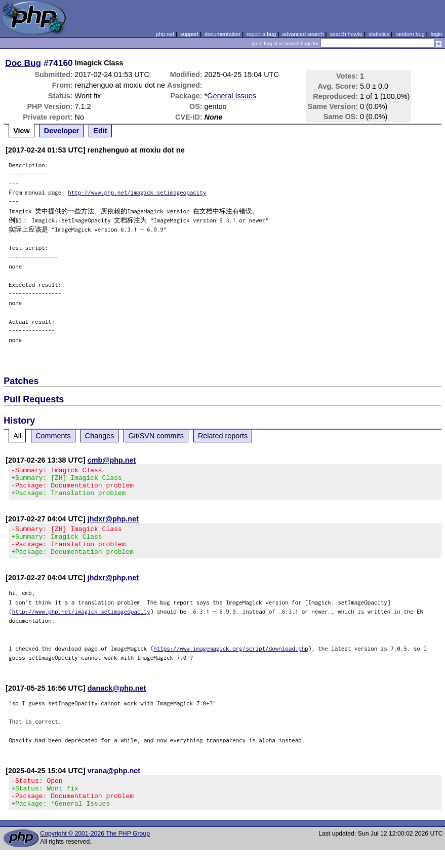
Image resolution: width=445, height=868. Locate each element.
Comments (53, 436)
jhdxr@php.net (113, 525)
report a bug (261, 34)
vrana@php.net (114, 783)
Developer (62, 131)
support (189, 34)
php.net (165, 34)
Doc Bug (23, 63)
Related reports (223, 436)
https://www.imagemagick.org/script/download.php (231, 661)
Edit (100, 131)
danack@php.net (117, 700)
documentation (222, 34)
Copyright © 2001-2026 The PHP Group (95, 852)
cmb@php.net (112, 460)
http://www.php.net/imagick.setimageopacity (137, 192)
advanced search (303, 34)
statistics (379, 34)
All (17, 436)
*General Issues (230, 96)
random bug (410, 34)
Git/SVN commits (156, 436)
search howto (346, 34)
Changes (100, 436)
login (437, 34)
